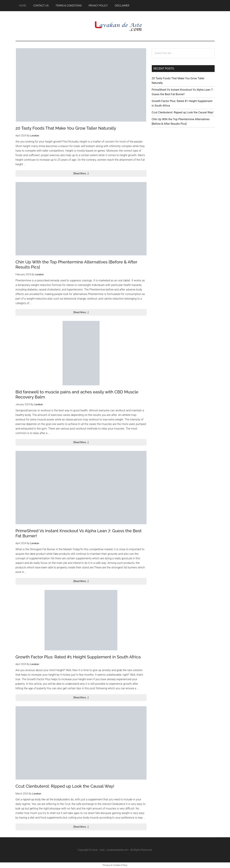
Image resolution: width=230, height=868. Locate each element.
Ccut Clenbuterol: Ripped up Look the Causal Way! (65, 786)
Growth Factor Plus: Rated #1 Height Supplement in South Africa (78, 657)
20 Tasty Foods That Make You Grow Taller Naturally (66, 128)
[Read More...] (86, 174)
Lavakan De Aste (115, 26)
